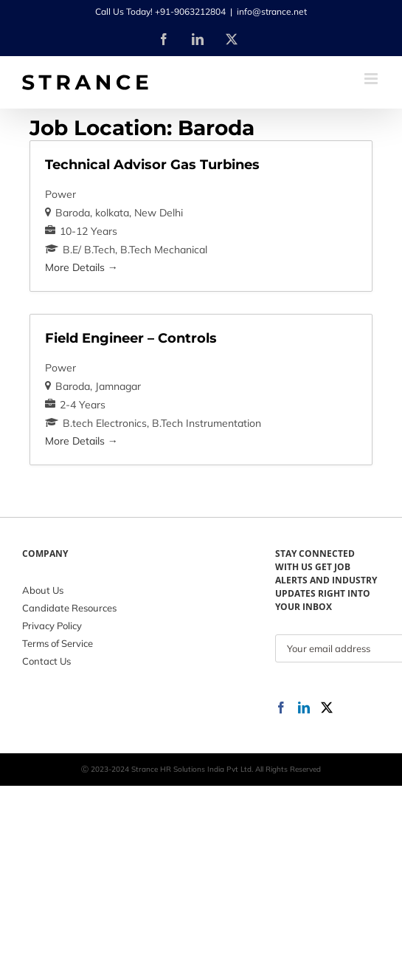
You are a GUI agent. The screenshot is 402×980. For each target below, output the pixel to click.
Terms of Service (58, 643)
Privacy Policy (52, 626)
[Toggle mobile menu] (372, 79)
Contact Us (46, 661)
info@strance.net (272, 11)
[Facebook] (281, 707)
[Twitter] (327, 707)
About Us (43, 590)
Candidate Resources (69, 608)
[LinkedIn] (304, 707)
